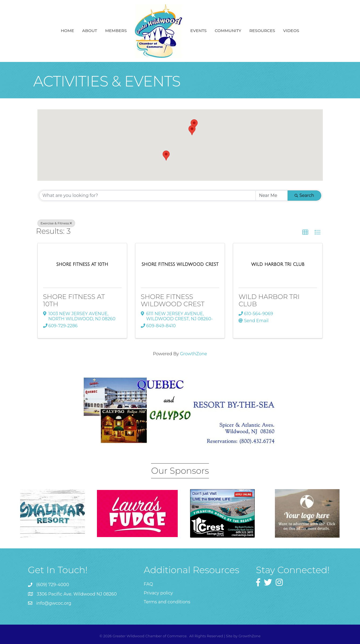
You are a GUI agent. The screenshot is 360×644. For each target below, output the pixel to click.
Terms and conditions (167, 602)
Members (116, 31)
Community (228, 31)
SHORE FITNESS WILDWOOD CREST (173, 300)
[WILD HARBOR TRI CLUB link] (278, 264)
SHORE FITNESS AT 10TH (74, 300)
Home (67, 31)
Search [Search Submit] (304, 195)
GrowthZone (193, 354)
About (90, 31)
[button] (192, 130)
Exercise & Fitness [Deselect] (56, 223)
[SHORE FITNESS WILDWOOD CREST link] (180, 264)
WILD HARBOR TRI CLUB (269, 300)
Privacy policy (158, 593)
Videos (291, 31)
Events (199, 31)
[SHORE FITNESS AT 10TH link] (82, 264)
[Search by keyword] (147, 196)
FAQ (148, 584)
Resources (262, 31)
